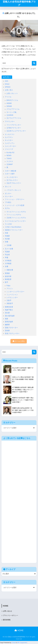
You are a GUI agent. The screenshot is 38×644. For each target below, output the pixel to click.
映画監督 (8, 279)
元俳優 (9, 245)
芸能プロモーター (11, 328)
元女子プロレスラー (14, 183)
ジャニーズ (9, 149)
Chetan (14, 643)
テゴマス (10, 162)
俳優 (6, 242)
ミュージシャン (12, 295)
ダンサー (8, 194)
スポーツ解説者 (11, 171)
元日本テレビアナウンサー (16, 131)
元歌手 (9, 301)
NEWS (9, 156)
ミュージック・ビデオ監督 (15, 205)
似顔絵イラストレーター (14, 230)
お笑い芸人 (9, 90)
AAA (6, 81)
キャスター (9, 140)
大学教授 (8, 264)
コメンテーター (11, 146)
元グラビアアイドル (14, 118)
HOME (19, 631)
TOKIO (9, 159)
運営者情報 (7, 620)
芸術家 (7, 331)
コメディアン (10, 143)
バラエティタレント (14, 190)
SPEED (8, 87)
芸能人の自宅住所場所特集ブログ (19, 3)
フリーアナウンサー (14, 125)
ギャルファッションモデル (16, 212)
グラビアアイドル (13, 109)
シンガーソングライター (15, 292)
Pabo (8, 286)
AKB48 (9, 103)
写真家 (7, 252)
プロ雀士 (8, 203)
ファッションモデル (14, 215)
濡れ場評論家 (10, 316)
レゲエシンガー (12, 298)
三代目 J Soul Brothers (13, 227)
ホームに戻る (19, 341)
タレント (8, 187)
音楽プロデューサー (12, 334)
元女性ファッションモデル (16, 218)
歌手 (6, 282)
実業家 (7, 274)
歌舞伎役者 (9, 307)
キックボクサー (12, 177)
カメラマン (9, 137)
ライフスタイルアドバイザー (15, 221)
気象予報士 (9, 310)
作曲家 (7, 236)
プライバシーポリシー (10, 616)
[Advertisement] (19, 502)
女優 (6, 267)
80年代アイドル (12, 100)
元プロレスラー (12, 180)
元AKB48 (10, 115)
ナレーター (9, 197)
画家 (6, 319)
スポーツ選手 (10, 174)
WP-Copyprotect (22, 643)
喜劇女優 (10, 270)
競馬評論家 (9, 322)
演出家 (7, 313)
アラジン (10, 289)
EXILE (7, 84)
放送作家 (8, 276)
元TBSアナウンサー (14, 128)
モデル (7, 208)
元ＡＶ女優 (9, 249)
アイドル (8, 97)
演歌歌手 (10, 304)
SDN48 (9, 106)
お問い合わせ (7, 611)
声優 (6, 258)
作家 (6, 233)
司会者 (7, 255)
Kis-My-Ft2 (10, 153)
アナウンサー (10, 122)
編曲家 (7, 325)
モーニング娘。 (12, 112)
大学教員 (8, 261)
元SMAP (10, 165)
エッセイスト (10, 134)
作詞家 (7, 239)
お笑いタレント (12, 94)
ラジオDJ (8, 224)
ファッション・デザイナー (15, 200)
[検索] (34, 63)
